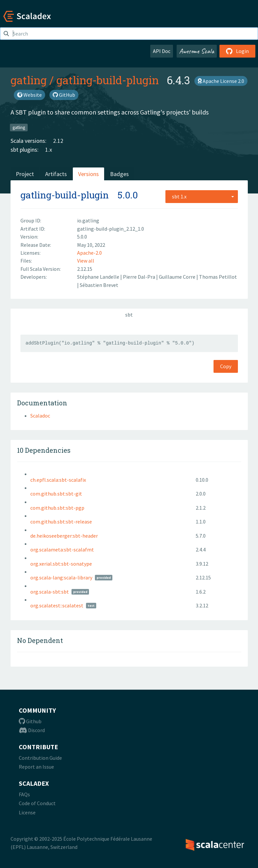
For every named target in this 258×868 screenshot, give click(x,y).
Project (25, 174)
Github (30, 721)
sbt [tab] (129, 315)
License (27, 812)
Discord (32, 730)
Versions (88, 174)
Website (29, 95)
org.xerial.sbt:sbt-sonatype (61, 564)
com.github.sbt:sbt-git (56, 494)
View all (86, 261)
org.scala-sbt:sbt (50, 592)
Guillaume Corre (178, 277)
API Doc (162, 51)
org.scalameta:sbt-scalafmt (62, 549)
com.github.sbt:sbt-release (61, 522)
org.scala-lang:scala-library (61, 577)
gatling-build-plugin (108, 80)
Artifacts (56, 174)
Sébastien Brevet (99, 285)
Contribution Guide (40, 758)
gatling (29, 80)
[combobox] (202, 196)
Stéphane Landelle (99, 277)
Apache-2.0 (89, 253)
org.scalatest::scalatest (57, 605)
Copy (226, 366)
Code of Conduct (37, 803)
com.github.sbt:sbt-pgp (57, 508)
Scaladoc (40, 416)
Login (237, 51)
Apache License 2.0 (221, 81)
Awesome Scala (197, 51)
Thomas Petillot (218, 277)
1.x (49, 150)
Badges (119, 174)
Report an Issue (36, 767)
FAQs (24, 794)
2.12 (58, 141)
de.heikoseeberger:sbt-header (64, 536)
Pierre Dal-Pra (140, 277)
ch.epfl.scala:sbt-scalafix (58, 480)
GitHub (64, 95)
